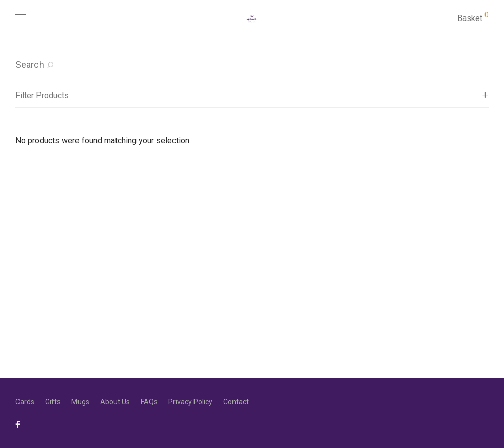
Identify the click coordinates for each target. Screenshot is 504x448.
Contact (236, 402)
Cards (25, 402)
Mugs (80, 402)
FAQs (149, 402)
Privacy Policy (190, 402)
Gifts (53, 402)
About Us (115, 402)
